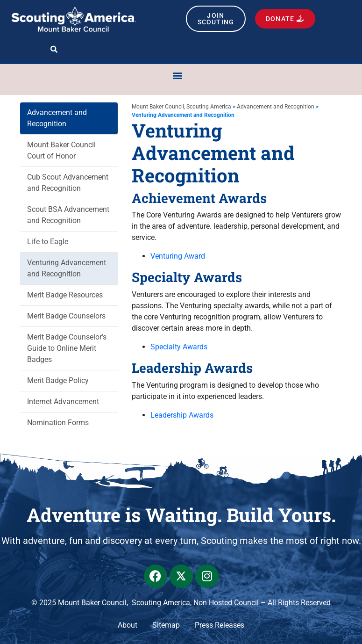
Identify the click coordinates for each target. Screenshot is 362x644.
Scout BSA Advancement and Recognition (68, 215)
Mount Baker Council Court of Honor (61, 150)
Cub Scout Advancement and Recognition (68, 183)
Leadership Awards (182, 415)
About (128, 625)
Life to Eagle (48, 242)
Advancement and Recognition (57, 118)
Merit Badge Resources (65, 295)
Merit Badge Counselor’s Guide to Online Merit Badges (67, 348)
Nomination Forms (58, 423)
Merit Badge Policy (58, 380)
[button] (54, 49)
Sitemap (166, 625)
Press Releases (220, 625)
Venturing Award (178, 256)
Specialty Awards (179, 347)
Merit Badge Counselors (66, 316)
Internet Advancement (63, 402)
